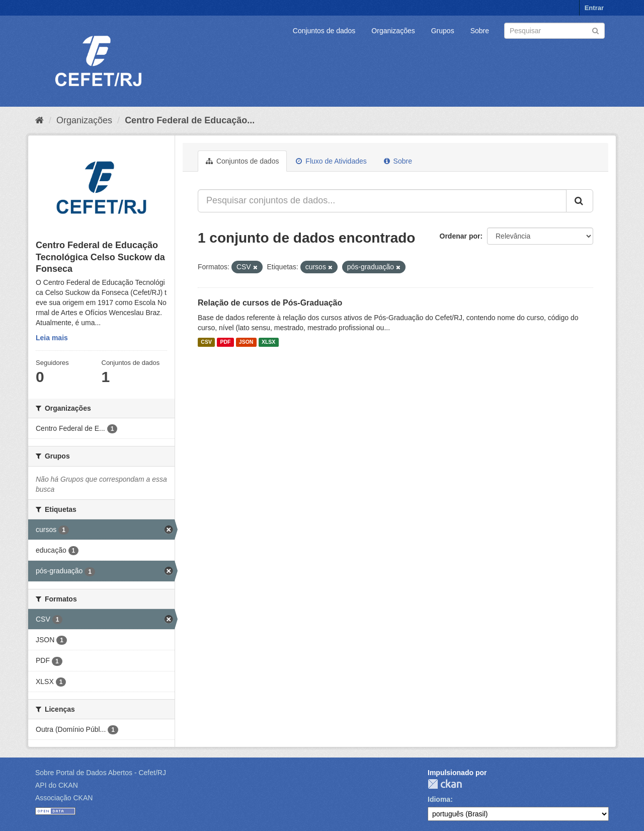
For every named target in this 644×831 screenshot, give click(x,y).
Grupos (443, 31)
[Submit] (595, 30)
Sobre (480, 31)
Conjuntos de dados (324, 31)
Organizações (393, 31)
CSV (206, 342)
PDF (225, 342)
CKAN (445, 784)
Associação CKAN (64, 798)
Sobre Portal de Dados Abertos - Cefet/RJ (101, 773)
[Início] (39, 120)
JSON (246, 342)
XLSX (268, 342)
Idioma (439, 799)
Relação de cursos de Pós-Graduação (270, 303)
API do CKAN (57, 785)
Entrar (594, 8)
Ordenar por (460, 236)
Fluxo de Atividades (331, 161)
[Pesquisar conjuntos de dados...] (382, 201)
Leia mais (52, 338)
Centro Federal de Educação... (190, 120)
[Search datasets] (554, 31)
